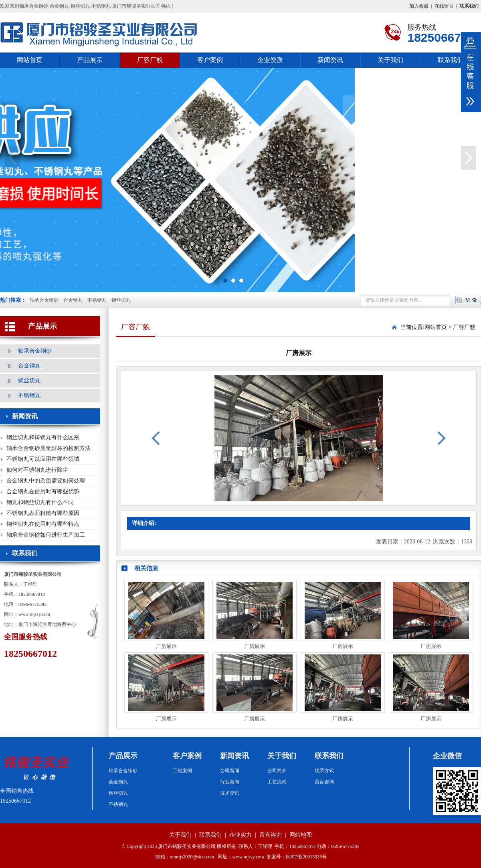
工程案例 (182, 771)
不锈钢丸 (97, 300)
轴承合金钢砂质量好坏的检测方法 (49, 448)
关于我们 (390, 60)
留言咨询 (324, 782)
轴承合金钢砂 (44, 300)
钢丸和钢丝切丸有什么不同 (40, 502)
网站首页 (30, 60)
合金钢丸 (73, 300)
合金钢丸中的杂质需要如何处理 (46, 481)
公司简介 (277, 771)
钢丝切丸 (121, 300)
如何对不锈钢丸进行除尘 (37, 470)
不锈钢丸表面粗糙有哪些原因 (43, 513)
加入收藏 (419, 6)
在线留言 (444, 6)
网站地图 (301, 835)
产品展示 (90, 60)
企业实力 (240, 835)
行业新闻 (230, 782)
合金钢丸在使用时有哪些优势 (43, 492)
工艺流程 (277, 782)
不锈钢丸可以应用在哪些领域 (43, 459)
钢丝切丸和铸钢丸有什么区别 (43, 437)
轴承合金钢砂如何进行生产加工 (46, 535)
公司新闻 (230, 771)
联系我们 (451, 60)
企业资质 (270, 60)
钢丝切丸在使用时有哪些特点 (43, 524)
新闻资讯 (330, 60)
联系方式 (324, 771)
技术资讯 (230, 793)
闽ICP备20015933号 (306, 857)
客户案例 (210, 60)
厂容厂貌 (150, 60)
